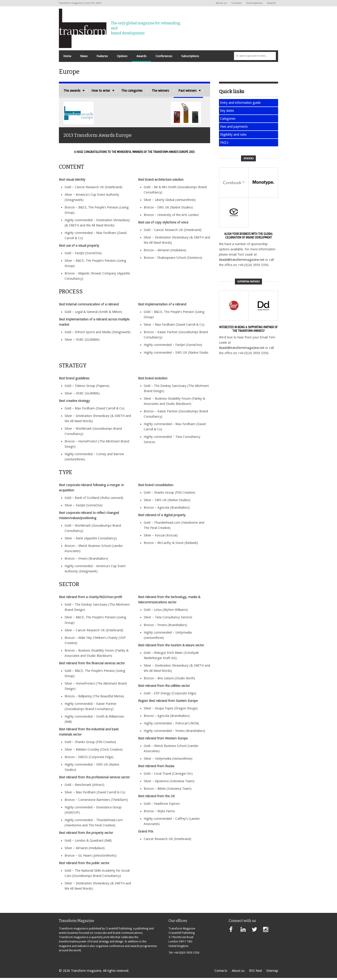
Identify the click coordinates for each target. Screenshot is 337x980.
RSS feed (255, 973)
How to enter (101, 93)
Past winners (187, 93)
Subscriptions (254, 3)
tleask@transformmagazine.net (242, 262)
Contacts (236, 3)
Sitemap (272, 973)
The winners (160, 93)
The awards (72, 93)
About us (221, 3)
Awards (272, 3)
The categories (132, 93)
